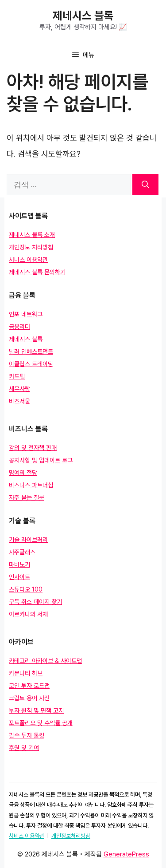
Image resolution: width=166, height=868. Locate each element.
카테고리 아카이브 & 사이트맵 (45, 661)
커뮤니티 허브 (26, 673)
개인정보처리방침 (71, 836)
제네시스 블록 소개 (32, 235)
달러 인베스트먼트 (31, 351)
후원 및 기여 (24, 748)
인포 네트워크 (26, 314)
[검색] (145, 185)
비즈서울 (19, 401)
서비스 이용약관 (28, 260)
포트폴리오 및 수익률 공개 (41, 723)
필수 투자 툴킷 (27, 735)
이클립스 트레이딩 (31, 364)
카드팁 (17, 376)
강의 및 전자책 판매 (33, 448)
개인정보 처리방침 (31, 247)
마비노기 (19, 564)
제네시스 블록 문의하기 (37, 272)
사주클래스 (22, 552)
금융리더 (19, 327)
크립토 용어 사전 (29, 698)
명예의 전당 (23, 473)
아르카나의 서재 (28, 614)
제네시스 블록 (83, 16)
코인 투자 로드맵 (29, 686)
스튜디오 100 (26, 589)
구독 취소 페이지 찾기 (35, 602)
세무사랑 (19, 389)
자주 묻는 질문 (27, 497)
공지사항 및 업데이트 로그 (41, 460)
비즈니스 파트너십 (31, 485)
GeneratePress (126, 854)
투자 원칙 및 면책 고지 (36, 710)
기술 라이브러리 (28, 540)
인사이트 (19, 577)
